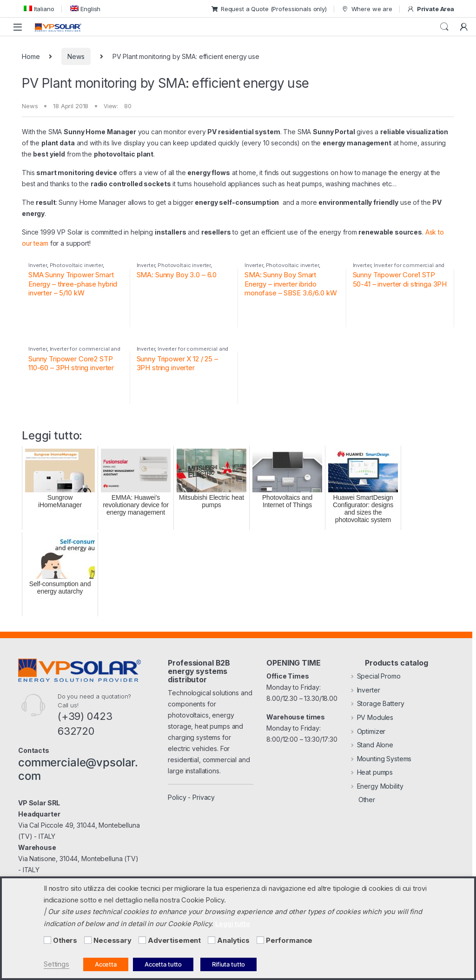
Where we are (367, 9)
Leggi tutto (232, 924)
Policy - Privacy (191, 797)
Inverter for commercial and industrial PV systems (399, 268)
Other (363, 800)
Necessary (112, 941)
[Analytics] (212, 940)
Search (444, 27)
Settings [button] (56, 964)
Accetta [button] (106, 964)
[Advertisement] (142, 940)
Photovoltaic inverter (76, 265)
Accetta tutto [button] (163, 964)
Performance (289, 941)
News (76, 56)
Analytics (233, 941)
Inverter (38, 265)
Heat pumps (372, 772)
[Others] (47, 940)
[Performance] (260, 940)
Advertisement (174, 941)
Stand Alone (372, 745)
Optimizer (368, 731)
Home (31, 56)
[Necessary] (88, 940)
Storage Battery (378, 703)
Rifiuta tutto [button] (228, 964)
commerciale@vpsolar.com (78, 769)
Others (65, 941)
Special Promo (376, 676)
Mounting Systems (381, 759)
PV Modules (372, 717)
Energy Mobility (377, 786)
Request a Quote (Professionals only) (269, 9)
